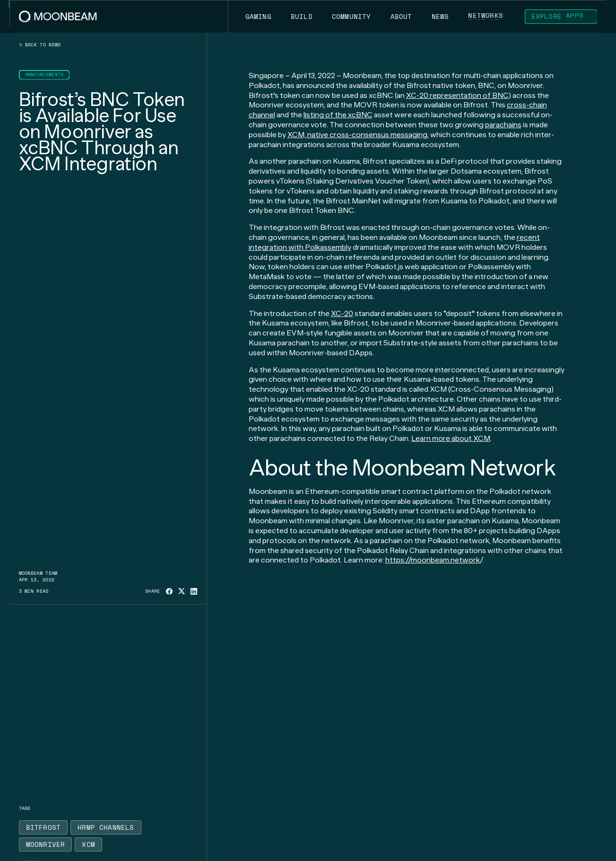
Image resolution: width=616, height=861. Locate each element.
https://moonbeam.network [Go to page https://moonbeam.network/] (433, 560)
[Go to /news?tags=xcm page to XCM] (88, 844)
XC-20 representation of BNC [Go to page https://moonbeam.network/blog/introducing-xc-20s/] (457, 95)
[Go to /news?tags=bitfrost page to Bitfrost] (43, 827)
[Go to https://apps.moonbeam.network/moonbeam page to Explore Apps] (561, 17)
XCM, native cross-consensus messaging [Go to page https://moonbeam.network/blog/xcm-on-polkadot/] (357, 135)
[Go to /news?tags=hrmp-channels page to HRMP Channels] (106, 827)
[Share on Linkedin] (194, 591)
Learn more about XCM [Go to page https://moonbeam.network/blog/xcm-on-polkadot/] (451, 438)
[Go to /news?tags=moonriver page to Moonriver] (46, 844)
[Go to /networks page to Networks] (486, 17)
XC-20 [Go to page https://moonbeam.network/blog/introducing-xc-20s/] (342, 313)
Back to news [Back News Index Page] (40, 45)
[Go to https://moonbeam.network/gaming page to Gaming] (258, 17)
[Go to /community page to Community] (351, 17)
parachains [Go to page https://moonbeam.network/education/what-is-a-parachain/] (503, 125)
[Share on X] (182, 591)
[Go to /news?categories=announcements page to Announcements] (44, 75)
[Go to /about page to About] (401, 17)
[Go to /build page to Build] (301, 17)
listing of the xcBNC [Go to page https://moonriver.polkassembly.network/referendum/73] (338, 115)
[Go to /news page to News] (440, 17)
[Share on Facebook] (169, 591)
